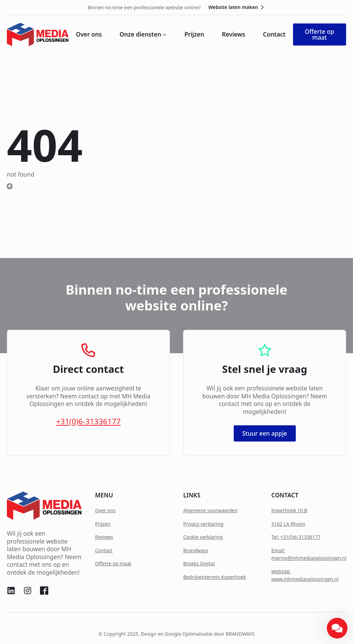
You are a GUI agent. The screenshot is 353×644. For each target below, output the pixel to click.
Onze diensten (140, 34)
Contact (274, 34)
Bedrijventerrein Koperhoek (214, 577)
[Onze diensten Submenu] (164, 34)
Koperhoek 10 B (289, 510)
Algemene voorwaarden (210, 510)
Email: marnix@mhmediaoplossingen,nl (309, 554)
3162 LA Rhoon (288, 524)
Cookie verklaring (203, 537)
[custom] (11, 591)
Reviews (234, 34)
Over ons (89, 34)
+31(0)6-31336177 (89, 422)
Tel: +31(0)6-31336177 (296, 537)
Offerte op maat (113, 563)
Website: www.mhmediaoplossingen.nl (305, 575)
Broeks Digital (199, 563)
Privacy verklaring (203, 524)
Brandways (195, 550)
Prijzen (194, 34)
